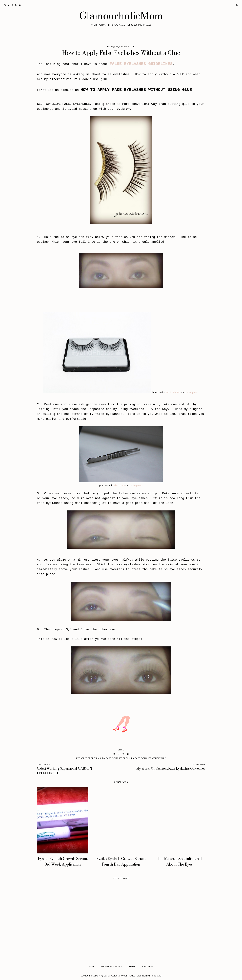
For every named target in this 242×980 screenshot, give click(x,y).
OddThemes (129, 976)
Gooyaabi (157, 976)
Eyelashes (82, 758)
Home (92, 967)
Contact (132, 967)
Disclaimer (148, 967)
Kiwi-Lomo (119, 485)
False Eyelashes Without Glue (150, 758)
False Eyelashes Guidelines (120, 758)
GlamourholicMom (121, 15)
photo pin (190, 392)
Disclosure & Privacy (111, 967)
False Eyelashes (96, 758)
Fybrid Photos (173, 392)
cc (197, 392)
